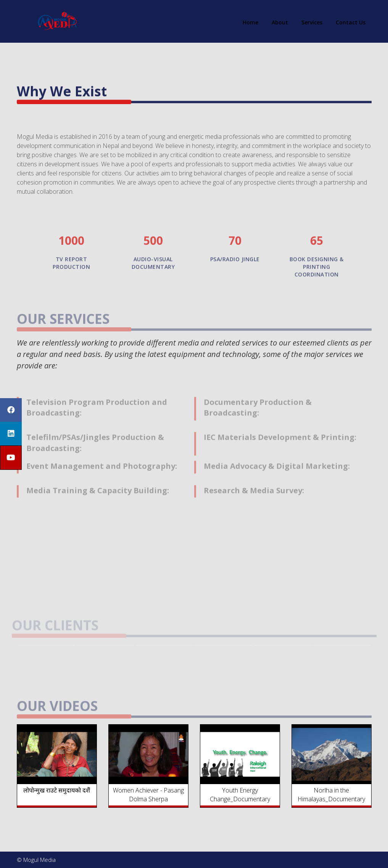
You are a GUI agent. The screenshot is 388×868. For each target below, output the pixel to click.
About (280, 22)
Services (312, 22)
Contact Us (351, 22)
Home (250, 22)
